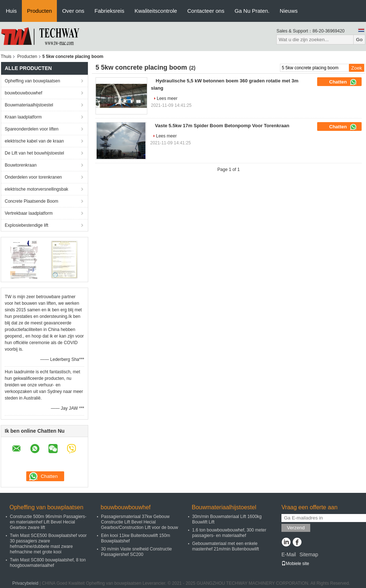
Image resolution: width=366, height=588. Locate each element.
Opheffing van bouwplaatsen (32, 81)
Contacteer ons (206, 11)
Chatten (343, 82)
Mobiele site (295, 564)
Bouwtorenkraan (21, 165)
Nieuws (289, 11)
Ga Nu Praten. (252, 11)
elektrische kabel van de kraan (34, 141)
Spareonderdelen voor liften (32, 129)
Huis (11, 11)
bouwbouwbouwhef (24, 93)
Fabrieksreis (109, 11)
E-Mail (289, 554)
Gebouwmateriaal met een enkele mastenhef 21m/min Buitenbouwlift (225, 546)
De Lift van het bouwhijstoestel (34, 153)
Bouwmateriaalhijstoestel (29, 105)
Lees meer (167, 98)
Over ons (73, 11)
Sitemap (309, 554)
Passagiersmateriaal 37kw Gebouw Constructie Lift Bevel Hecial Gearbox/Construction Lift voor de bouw (139, 522)
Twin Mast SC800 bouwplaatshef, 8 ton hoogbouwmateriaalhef (48, 563)
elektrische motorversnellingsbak (36, 189)
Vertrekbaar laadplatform (29, 213)
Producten (39, 11)
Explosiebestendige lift (26, 225)
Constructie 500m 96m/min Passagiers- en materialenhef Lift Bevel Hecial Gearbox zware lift (48, 522)
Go (359, 40)
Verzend (296, 528)
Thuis (6, 57)
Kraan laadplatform (23, 117)
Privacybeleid (25, 583)
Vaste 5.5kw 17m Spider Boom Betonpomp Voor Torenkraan (222, 126)
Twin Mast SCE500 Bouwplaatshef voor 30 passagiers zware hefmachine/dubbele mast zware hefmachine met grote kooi (48, 544)
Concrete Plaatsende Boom (32, 201)
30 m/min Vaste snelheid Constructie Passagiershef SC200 (137, 552)
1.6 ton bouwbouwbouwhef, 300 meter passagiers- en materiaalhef (229, 533)
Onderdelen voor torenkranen (33, 177)
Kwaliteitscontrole (156, 11)
